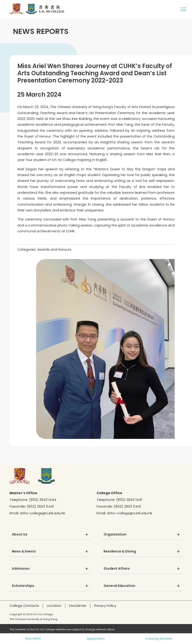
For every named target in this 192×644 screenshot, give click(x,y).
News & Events (24, 552)
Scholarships (23, 586)
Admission (21, 569)
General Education (119, 586)
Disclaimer (78, 606)
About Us (20, 535)
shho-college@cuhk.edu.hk (42, 513)
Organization (115, 535)
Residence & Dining (120, 552)
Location (54, 606)
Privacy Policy (105, 606)
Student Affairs (117, 569)
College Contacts (24, 606)
